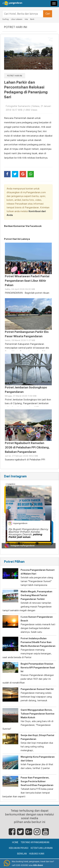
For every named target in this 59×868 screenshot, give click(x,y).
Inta (27, 19)
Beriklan (22, 854)
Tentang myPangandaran (35, 842)
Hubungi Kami (37, 854)
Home (15, 842)
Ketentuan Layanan (42, 848)
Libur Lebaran (17, 19)
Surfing (6, 19)
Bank (32, 19)
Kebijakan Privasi (19, 848)
